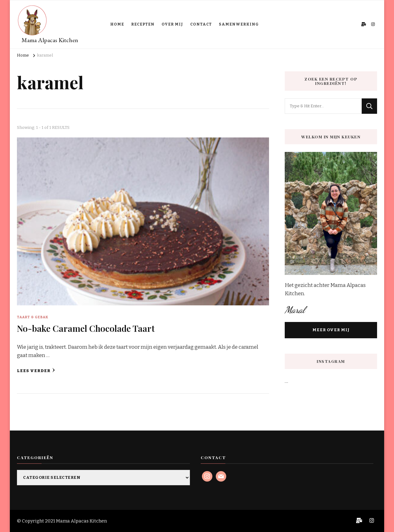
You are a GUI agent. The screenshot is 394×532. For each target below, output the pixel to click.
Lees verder (36, 370)
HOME (117, 24)
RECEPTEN (143, 24)
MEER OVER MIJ (331, 330)
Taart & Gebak (33, 317)
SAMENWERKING (239, 24)
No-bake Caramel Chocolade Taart (86, 328)
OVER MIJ (172, 24)
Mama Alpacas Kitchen (50, 40)
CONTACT (201, 24)
